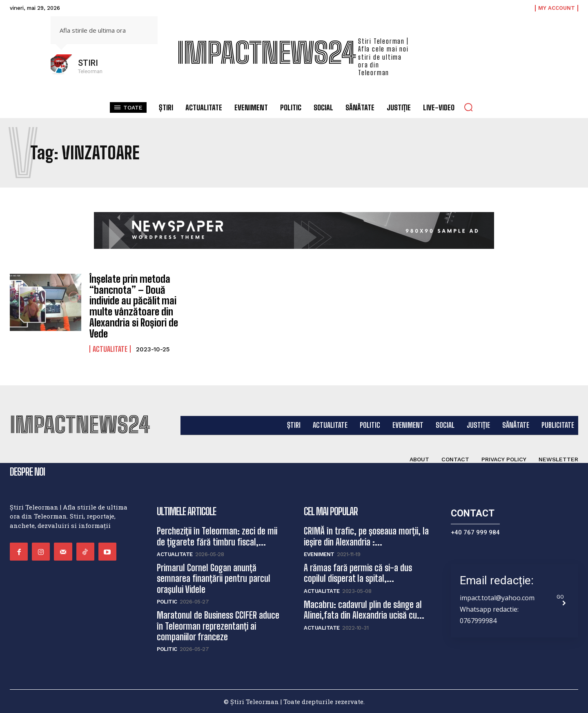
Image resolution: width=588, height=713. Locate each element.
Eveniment (319, 554)
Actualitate (110, 348)
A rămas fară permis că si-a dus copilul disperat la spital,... (358, 573)
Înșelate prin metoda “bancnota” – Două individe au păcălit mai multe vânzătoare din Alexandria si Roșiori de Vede (133, 306)
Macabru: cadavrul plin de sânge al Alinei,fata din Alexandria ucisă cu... (364, 609)
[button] (468, 107)
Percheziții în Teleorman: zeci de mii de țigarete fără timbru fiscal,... (217, 536)
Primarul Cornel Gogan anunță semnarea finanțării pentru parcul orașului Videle (214, 578)
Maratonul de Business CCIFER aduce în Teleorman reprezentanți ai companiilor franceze (218, 626)
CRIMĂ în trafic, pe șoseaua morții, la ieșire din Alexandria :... (366, 536)
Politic (167, 601)
